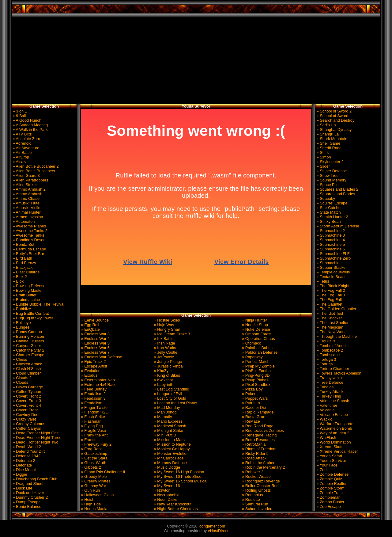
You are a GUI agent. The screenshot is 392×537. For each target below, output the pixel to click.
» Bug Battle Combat (30, 313)
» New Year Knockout (172, 504)
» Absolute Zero (26, 139)
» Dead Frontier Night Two (35, 442)
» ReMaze (251, 421)
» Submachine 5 (330, 244)
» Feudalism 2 (93, 394)
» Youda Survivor (331, 461)
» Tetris (322, 281)
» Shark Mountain (331, 139)
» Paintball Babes (257, 348)
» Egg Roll (90, 325)
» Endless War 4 (95, 339)
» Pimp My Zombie (258, 366)
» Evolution (90, 371)
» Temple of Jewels (333, 272)
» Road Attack (254, 458)
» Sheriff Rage (328, 148)
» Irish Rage (164, 343)
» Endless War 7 (95, 352)
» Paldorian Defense (259, 352)
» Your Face (326, 465)
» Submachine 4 (330, 240)
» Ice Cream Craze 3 (171, 334)
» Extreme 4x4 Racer (99, 385)
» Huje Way (163, 325)
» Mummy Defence (170, 463)
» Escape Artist (94, 366)
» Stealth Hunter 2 (332, 217)
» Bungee (21, 327)
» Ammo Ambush (27, 194)
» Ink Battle (163, 339)
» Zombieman (328, 497)
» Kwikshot (163, 380)
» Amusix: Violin (26, 208)
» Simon (323, 157)
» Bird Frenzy (24, 263)
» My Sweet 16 (166, 486)
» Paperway (252, 357)
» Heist (87, 499)
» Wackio (324, 419)
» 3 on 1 (19, 111)
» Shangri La (327, 134)
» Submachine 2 (330, 231)
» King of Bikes (166, 375)
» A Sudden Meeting (30, 125)
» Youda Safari (329, 456)
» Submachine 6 (330, 249)
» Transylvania (329, 378)
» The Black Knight (332, 286)
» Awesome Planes (29, 226)
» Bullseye (21, 323)
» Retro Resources (258, 440)
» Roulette (251, 499)
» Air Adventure (25, 148)
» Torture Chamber (332, 369)
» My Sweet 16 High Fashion (178, 472)
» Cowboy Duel (25, 415)
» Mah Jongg (165, 412)
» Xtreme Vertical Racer (337, 451)
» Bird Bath (22, 258)
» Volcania (325, 410)
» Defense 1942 (26, 456)
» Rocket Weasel (256, 476)
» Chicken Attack (27, 364)
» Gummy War (93, 486)
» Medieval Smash (170, 426)
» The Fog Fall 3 (330, 295)
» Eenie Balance (26, 507)
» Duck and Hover (28, 493)
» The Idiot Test (329, 313)
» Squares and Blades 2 (337, 189)
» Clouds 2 (22, 378)
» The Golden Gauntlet (336, 309)
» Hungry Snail (166, 329)
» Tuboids (324, 387)
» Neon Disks (165, 499)
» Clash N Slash (26, 369)
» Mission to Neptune (172, 444)
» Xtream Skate (330, 447)
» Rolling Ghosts (256, 490)
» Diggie (19, 474)
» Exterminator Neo (97, 380)
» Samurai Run (255, 504)
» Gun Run (90, 490)
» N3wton (162, 490)
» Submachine (328, 263)
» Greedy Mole (93, 476)
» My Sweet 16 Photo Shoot (178, 476)
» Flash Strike (92, 417)
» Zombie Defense (332, 474)
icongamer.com (212, 526)
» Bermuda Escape (29, 249)
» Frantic (88, 440)
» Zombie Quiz (329, 479)
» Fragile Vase (93, 430)
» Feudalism (91, 403)
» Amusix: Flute (26, 203)
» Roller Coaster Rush (261, 486)
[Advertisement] (196, 61)
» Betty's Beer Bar (28, 254)
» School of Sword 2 (334, 111)
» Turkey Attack (329, 392)
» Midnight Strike (168, 430)
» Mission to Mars (169, 440)
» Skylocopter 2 (330, 162)
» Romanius (252, 495)
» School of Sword (332, 116)
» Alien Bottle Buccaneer (34, 171)
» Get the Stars (94, 458)
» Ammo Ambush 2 (29, 189)
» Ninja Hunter (254, 320)
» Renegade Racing (259, 435)
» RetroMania (253, 444)
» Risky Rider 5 (255, 453)
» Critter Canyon (26, 428)
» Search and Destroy (335, 120)
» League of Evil (167, 394)
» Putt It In (251, 403)
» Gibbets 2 (90, 467)
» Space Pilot (328, 185)
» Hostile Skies (166, 320)
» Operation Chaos (258, 339)
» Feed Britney (93, 389)
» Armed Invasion (27, 217)
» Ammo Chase (26, 198)
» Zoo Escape (328, 507)
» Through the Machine (336, 336)
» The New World (331, 332)
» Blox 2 (19, 277)
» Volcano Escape (332, 415)
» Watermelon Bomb (334, 428)
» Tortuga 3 (326, 359)
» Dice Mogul (24, 470)
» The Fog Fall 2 (330, 290)
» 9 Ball (19, 116)
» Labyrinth (163, 385)
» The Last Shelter (332, 323)
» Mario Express (168, 421)
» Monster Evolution (171, 453)
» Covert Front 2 (26, 396)
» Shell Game (328, 143)
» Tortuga (324, 364)
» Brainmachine (26, 300)
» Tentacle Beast (330, 277)
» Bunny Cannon (27, 332)
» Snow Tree (327, 175)
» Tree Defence (329, 382)
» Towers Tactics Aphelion (338, 373)
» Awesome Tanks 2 (30, 231)
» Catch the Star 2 (28, 350)
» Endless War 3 (95, 334)
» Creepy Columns (28, 424)
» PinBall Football (257, 371)
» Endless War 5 (95, 343)
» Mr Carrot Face (168, 458)
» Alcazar (20, 162)
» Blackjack (22, 267)
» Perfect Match (255, 362)
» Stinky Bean (328, 221)
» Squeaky (325, 198)
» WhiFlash (326, 438)
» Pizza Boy (252, 389)
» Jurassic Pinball (169, 366)
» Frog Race (91, 449)
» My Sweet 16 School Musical (180, 481)
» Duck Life (22, 488)
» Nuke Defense (256, 329)
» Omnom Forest (256, 334)
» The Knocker (329, 318)
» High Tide (90, 504)
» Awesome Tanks (28, 235)
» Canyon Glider (26, 346)
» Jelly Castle (165, 352)
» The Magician (329, 327)
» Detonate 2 (23, 461)
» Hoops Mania (94, 509)
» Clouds (20, 382)
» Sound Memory (331, 180)
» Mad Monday (166, 408)
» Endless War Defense (101, 357)
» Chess (19, 359)
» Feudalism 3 (93, 398)
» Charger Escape (28, 355)
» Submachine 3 (330, 235)
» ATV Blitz (22, 134)
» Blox (18, 281)
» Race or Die (254, 408)
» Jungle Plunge (167, 362)
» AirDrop (20, 157)
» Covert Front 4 (26, 405)
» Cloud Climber (26, 373)
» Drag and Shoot (28, 484)
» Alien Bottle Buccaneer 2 (35, 166)
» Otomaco (251, 343)
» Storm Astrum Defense (337, 226)
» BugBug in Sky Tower (32, 318)
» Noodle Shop (254, 325)
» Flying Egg (91, 426)
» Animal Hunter (26, 212)
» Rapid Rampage (257, 412)
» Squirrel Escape (332, 203)
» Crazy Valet (24, 419)
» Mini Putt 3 (164, 435)
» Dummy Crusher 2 (30, 497)
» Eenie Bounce (94, 320)
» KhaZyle (162, 371)
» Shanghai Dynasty (334, 129)
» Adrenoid (22, 143)
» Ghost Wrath (93, 463)
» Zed (321, 470)
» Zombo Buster (330, 502)
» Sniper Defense (331, 171)
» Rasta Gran (253, 417)
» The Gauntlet (329, 304)
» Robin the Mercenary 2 (263, 467)
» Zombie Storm (330, 488)
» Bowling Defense (28, 286)
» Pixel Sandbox (256, 385)
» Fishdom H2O (94, 412)
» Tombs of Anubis (332, 346)
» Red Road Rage (257, 426)
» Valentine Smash (332, 401)
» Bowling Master (27, 290)
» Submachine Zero (333, 258)
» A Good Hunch (26, 120)
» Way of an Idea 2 (332, 433)
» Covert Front (25, 410)
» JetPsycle (163, 357)
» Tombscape (328, 355)
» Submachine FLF (333, 254)
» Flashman (91, 421)
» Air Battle (22, 152)
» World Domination (333, 442)
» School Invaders (257, 509)
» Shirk (322, 152)
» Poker (248, 394)
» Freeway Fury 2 (96, 444)
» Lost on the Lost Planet (175, 403)
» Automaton (23, 221)
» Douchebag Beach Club (34, 479)
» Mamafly (162, 417)
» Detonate (22, 465)
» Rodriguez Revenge (260, 481)
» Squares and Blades (335, 194)
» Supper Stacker (331, 267)
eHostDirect (218, 531)
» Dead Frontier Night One (35, 433)
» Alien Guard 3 (26, 175)
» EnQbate (90, 329)
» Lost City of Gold (170, 398)
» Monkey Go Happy (171, 449)
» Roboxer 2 (252, 472)
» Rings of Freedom (259, 449)
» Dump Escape (26, 502)
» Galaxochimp (94, 453)
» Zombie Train (329, 493)
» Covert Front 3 (26, 401)
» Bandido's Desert (29, 240)
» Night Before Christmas (175, 509)
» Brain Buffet (24, 295)
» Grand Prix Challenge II (102, 472)
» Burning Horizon (28, 336)
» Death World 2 (26, 447)
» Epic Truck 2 (93, 362)
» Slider (323, 166)
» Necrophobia (166, 495)
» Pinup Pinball (255, 380)
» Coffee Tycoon (26, 392)
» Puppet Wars (254, 398)
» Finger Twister (94, 408)
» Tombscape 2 (329, 350)
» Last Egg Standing (171, 389)
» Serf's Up (326, 125)
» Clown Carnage (27, 387)
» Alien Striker (24, 185)
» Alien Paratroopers (30, 180)
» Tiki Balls (325, 341)
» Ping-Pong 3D (255, 375)
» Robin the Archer (258, 463)
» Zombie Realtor (331, 484)
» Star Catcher (329, 208)
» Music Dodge (166, 467)
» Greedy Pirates (95, 481)
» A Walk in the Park (30, 129)
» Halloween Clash (97, 495)
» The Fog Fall (329, 300)
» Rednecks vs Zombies (262, 430)
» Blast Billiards (26, 272)
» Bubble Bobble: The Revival (38, 304)
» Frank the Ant (94, 435)
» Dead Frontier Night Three (37, 438)
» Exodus (89, 375)
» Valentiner (326, 405)
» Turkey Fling (328, 396)
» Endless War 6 (95, 348)
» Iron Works (164, 348)
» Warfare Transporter (335, 424)
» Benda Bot (23, 244)
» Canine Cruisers (28, 341)
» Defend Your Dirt (28, 451)
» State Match (328, 212)
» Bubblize (21, 309)
